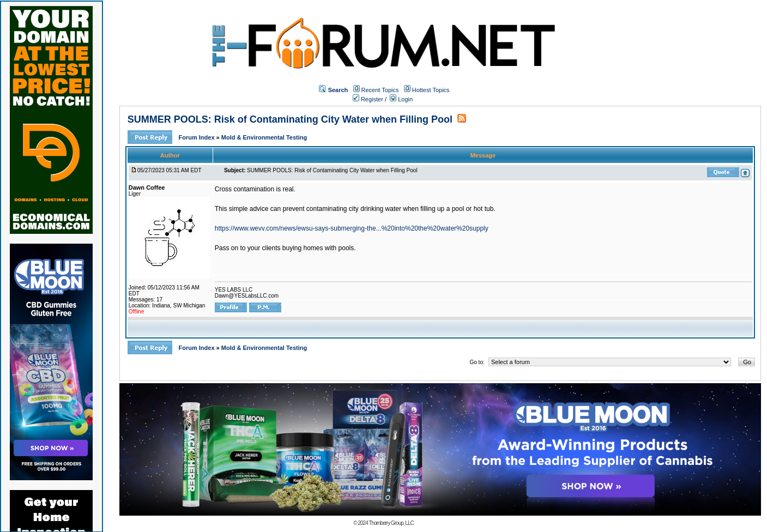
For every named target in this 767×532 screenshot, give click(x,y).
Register (368, 99)
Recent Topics (380, 90)
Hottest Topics (431, 90)
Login (401, 99)
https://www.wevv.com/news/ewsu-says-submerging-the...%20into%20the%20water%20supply (352, 228)
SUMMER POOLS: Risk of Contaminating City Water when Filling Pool (290, 119)
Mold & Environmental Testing (264, 137)
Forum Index (198, 137)
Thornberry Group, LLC (391, 523)
